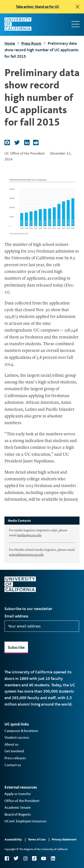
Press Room (31, 43)
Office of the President (22, 801)
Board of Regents (18, 814)
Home (10, 43)
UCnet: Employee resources (26, 821)
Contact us (13, 765)
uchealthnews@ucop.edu (26, 555)
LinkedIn (53, 858)
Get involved (14, 751)
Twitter (16, 858)
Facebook (7, 858)
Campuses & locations (21, 731)
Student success (17, 737)
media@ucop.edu (29, 535)
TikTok (34, 858)
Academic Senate (18, 807)
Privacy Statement (64, 839)
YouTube (44, 858)
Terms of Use (37, 839)
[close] (78, 7)
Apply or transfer (18, 794)
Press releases (15, 758)
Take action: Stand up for (38, 7)
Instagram (25, 858)
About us (12, 744)
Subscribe (16, 647)
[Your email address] (42, 626)
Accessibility (13, 839)
